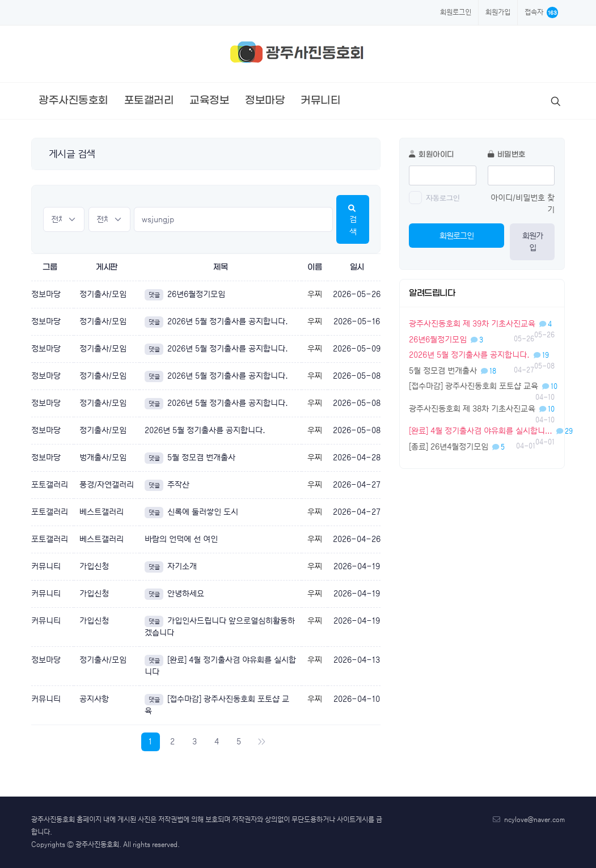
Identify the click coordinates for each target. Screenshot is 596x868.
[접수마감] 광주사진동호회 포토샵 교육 (483, 386)
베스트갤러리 (102, 512)
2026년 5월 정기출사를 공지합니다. (216, 321)
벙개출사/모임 (103, 458)
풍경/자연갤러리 (107, 485)
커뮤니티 (46, 566)
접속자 (541, 12)
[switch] (415, 198)
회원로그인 (456, 12)
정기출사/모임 (103, 294)
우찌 (315, 294)
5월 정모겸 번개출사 (190, 458)
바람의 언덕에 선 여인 (181, 539)
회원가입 (498, 12)
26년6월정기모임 (185, 294)
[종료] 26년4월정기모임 (457, 447)
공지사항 (94, 699)
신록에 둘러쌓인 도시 (191, 512)
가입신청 (94, 566)
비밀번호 (507, 154)
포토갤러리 (50, 485)
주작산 (167, 485)
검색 (353, 221)
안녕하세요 (174, 594)
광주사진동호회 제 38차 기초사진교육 (482, 409)
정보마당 (46, 294)
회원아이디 (432, 154)
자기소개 (171, 566)
